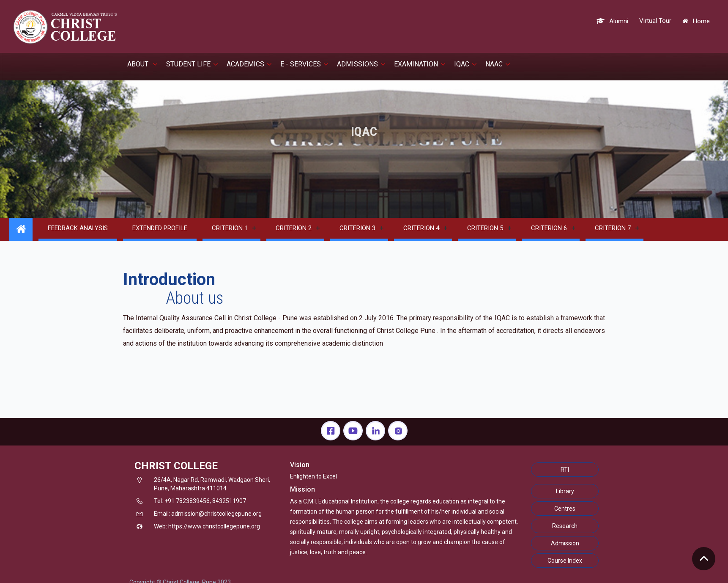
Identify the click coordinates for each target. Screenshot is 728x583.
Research (565, 526)
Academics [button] (249, 64)
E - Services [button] (304, 64)
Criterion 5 (485, 228)
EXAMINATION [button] (420, 64)
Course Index (565, 561)
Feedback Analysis (78, 228)
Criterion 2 (294, 228)
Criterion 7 (613, 228)
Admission (565, 543)
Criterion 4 (421, 228)
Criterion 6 (549, 228)
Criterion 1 (230, 228)
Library (565, 491)
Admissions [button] (361, 64)
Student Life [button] (192, 64)
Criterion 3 (357, 228)
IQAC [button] (465, 64)
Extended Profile (160, 228)
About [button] (142, 64)
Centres (565, 509)
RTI (565, 470)
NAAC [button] (498, 64)
